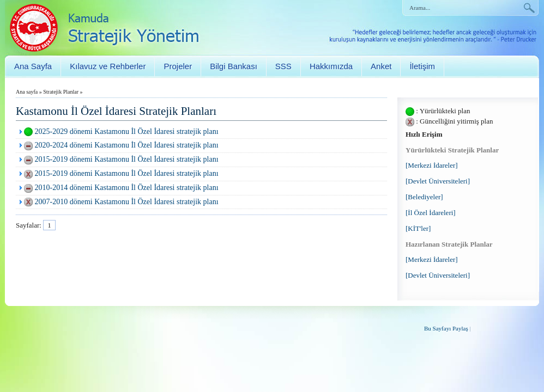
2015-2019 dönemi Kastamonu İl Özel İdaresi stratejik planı (127, 159)
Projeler (178, 66)
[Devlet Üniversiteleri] (438, 181)
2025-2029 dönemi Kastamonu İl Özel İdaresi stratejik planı (127, 131)
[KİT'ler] (418, 228)
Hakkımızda (331, 66)
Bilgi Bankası (234, 66)
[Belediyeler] (424, 197)
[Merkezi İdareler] (432, 165)
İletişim (422, 66)
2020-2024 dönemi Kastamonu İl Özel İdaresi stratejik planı (127, 145)
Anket (381, 66)
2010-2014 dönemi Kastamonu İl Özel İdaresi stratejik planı (127, 188)
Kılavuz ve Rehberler (108, 66)
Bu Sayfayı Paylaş (446, 328)
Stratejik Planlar (61, 92)
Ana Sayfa (33, 66)
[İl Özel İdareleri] (431, 213)
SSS (283, 66)
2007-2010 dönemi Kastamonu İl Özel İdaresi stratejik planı (127, 202)
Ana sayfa (27, 92)
